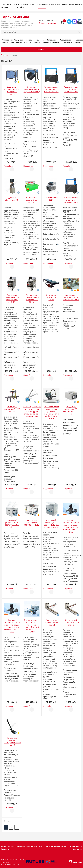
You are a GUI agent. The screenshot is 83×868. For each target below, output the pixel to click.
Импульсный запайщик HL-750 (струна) (51, 622)
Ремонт (50, 4)
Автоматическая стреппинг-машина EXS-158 (51, 89)
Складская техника (19, 41)
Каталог (27, 4)
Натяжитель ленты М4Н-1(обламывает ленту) (12, 741)
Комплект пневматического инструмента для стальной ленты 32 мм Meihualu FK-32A (12, 626)
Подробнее (9, 166)
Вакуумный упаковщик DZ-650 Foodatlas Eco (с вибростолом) (51, 524)
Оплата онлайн (20, 6)
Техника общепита (28, 41)
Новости (64, 4)
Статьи (56, 4)
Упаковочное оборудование (7, 41)
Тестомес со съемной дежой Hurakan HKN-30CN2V (12, 299)
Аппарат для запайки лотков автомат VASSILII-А (71, 297)
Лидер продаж (5, 6)
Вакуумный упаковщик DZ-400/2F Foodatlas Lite (12, 524)
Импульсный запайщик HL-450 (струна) (71, 622)
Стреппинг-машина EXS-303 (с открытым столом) (32, 89)
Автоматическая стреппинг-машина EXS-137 (71, 200)
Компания (72, 4)
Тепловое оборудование (39, 41)
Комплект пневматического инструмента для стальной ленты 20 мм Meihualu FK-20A (71, 526)
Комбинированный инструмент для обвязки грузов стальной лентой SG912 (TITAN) (32, 411)
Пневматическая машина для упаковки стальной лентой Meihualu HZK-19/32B (51, 413)
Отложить (12, 168)
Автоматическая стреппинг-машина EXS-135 (71, 89)
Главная (4, 55)
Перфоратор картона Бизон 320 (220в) (32, 200)
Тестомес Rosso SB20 (51, 199)
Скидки (34, 4)
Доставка (13, 4)
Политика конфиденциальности (10, 863)
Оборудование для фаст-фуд (66, 41)
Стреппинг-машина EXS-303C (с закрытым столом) (12, 90)
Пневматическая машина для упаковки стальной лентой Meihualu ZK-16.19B (32, 626)
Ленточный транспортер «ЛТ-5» (51, 297)
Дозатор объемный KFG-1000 (12, 200)
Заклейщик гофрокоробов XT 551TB (12, 409)
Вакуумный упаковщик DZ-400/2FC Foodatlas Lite (71, 410)
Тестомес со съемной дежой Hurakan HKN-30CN (32, 299)
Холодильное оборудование (53, 41)
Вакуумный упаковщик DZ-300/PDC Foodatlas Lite (32, 524)
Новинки (42, 4)
